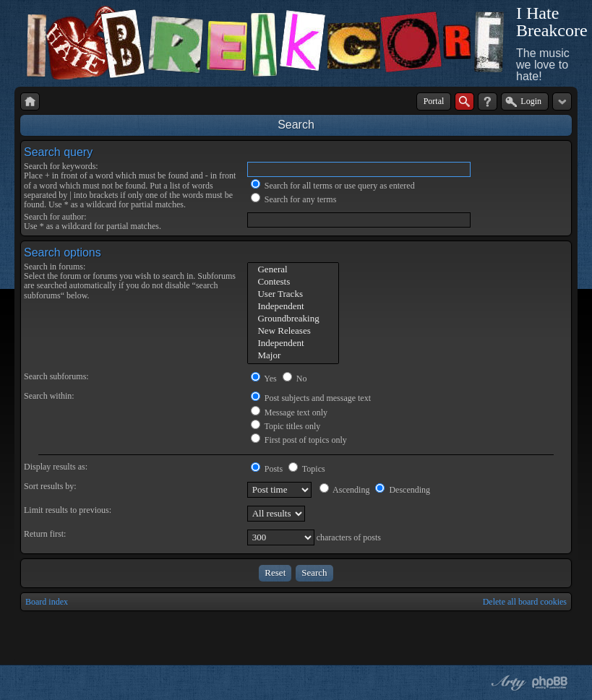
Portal (434, 101)
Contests (293, 282)
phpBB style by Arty (507, 683)
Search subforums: (56, 376)
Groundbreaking (293, 319)
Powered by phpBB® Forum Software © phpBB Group (550, 683)
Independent (293, 307)
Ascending (345, 490)
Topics (307, 469)
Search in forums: (55, 267)
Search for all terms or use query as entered (333, 186)
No (295, 379)
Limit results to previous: (68, 510)
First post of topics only (299, 440)
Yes (264, 379)
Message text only (289, 412)
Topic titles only (286, 426)
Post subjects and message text (311, 398)
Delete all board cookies (525, 602)
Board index (47, 602)
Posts (267, 469)
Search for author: (55, 217)
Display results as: (56, 467)
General (293, 270)
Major (293, 356)
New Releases (293, 331)
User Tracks (293, 294)
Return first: (45, 534)
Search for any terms (294, 199)
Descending (403, 490)
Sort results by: (50, 486)
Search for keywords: (61, 166)
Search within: (49, 396)
